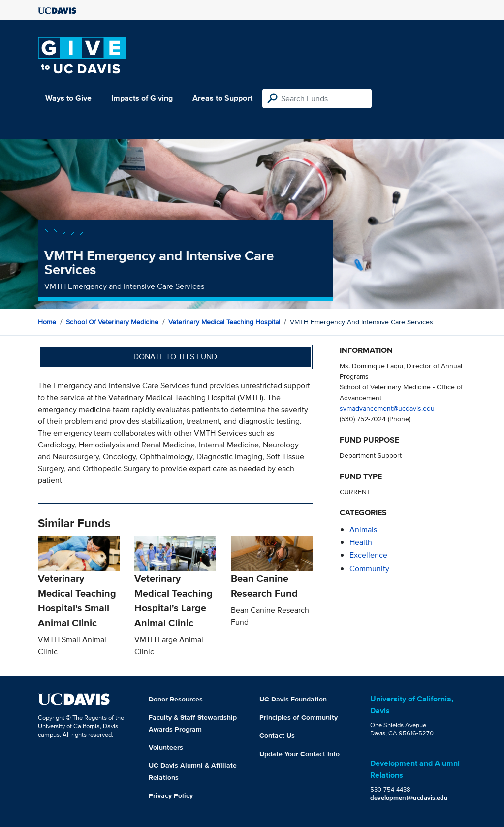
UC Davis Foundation (293, 699)
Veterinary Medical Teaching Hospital (224, 322)
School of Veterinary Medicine (112, 322)
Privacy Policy (171, 795)
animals (363, 529)
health (361, 542)
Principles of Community (299, 717)
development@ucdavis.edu (409, 798)
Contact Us (277, 735)
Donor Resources (176, 699)
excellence (368, 555)
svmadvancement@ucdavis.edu (387, 408)
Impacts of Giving (142, 98)
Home (47, 322)
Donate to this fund (175, 357)
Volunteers (166, 747)
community (369, 568)
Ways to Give (68, 98)
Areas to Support (222, 98)
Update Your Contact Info (299, 754)
